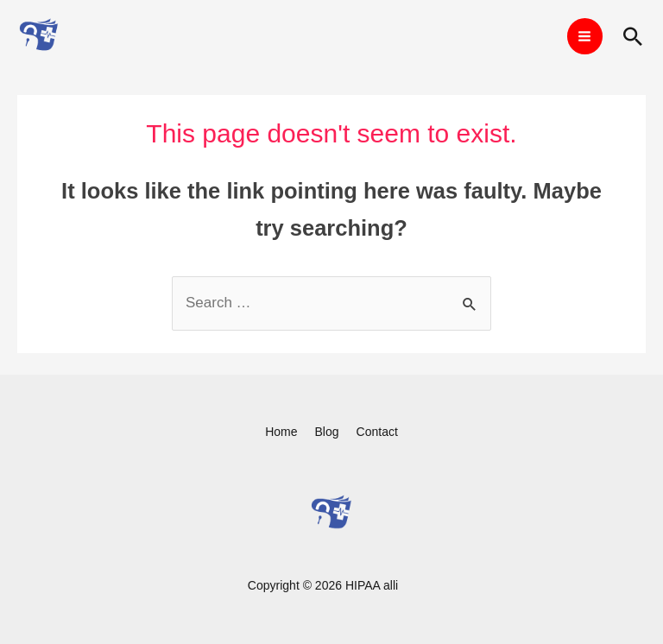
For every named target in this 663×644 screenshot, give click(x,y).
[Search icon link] (633, 36)
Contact (377, 432)
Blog (327, 432)
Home (281, 432)
